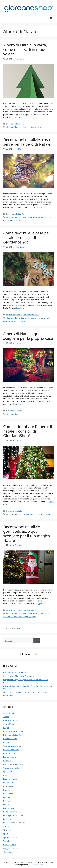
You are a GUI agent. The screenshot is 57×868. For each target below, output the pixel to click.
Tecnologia (8, 841)
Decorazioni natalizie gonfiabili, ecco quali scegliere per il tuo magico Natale (27, 534)
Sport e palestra (10, 837)
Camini (6, 742)
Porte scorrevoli (10, 812)
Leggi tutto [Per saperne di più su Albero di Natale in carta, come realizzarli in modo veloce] (17, 117)
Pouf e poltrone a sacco (13, 815)
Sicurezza (7, 830)
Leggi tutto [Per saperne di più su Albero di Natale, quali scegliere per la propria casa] (18, 404)
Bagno (6, 728)
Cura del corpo (10, 753)
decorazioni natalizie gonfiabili (16, 617)
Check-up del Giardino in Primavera (18, 676)
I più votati (8, 772)
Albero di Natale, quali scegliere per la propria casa (28, 336)
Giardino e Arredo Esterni (14, 764)
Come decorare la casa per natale (35, 318)
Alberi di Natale (10, 713)
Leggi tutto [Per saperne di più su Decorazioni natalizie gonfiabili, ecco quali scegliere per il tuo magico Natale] (41, 603)
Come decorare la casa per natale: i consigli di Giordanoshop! (27, 238)
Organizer (8, 797)
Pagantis (7, 801)
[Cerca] (37, 641)
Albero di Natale (13, 127)
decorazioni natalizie (42, 217)
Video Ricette (9, 852)
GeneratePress (37, 865)
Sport (6, 834)
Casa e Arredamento (12, 746)
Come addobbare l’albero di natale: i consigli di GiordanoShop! (28, 431)
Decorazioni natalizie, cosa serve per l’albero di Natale (27, 142)
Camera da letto (10, 739)
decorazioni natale (11, 321)
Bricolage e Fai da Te (15, 124)
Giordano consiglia (31, 315)
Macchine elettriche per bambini (17, 672)
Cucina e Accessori (11, 750)
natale (6, 221)
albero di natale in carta (31, 127)
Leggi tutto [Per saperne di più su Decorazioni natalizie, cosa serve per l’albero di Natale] (38, 207)
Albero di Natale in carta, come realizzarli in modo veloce (25, 49)
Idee (5, 775)
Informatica (8, 786)
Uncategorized (10, 845)
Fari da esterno (10, 757)
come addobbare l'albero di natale (36, 514)
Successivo (14, 628)
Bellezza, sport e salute (13, 731)
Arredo (6, 717)
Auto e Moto (9, 724)
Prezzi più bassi (10, 819)
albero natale (27, 217)
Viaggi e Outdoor (11, 848)
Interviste (7, 790)
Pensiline (7, 804)
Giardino (7, 761)
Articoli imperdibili (14, 315)
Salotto (6, 826)
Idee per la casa (10, 779)
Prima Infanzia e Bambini (14, 823)
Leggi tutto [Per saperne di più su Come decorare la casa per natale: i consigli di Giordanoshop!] (21, 308)
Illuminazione (9, 783)
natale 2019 (15, 221)
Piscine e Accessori (11, 808)
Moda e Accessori (11, 793)
